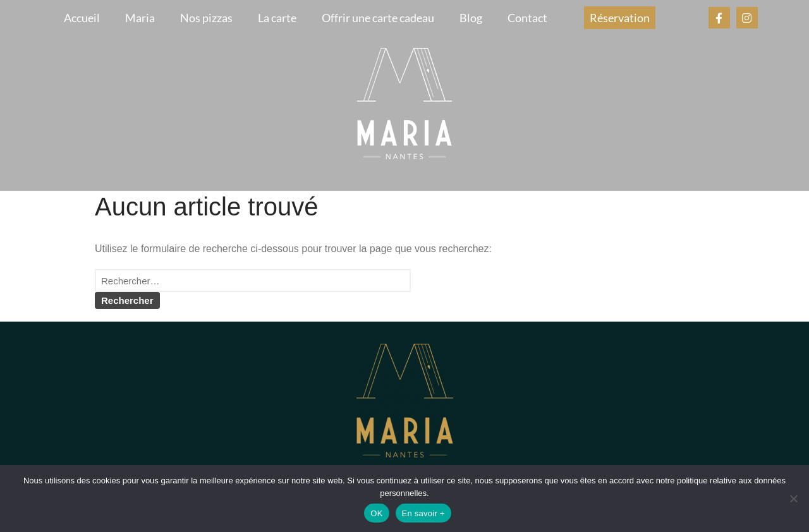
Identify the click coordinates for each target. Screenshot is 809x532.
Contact (527, 18)
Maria (140, 18)
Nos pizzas (206, 18)
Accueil (82, 18)
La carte (277, 18)
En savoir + (423, 513)
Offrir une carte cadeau (378, 18)
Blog (471, 18)
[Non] (793, 499)
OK (376, 513)
